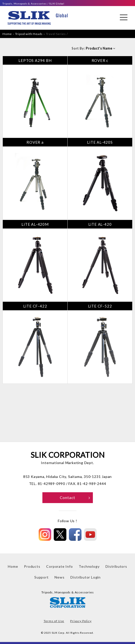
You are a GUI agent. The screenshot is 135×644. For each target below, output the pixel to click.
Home (7, 34)
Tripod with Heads (29, 34)
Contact (75, 497)
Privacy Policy (81, 621)
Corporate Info (59, 566)
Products (32, 566)
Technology (89, 566)
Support (42, 577)
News (59, 577)
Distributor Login (86, 577)
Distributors (116, 566)
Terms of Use (54, 621)
